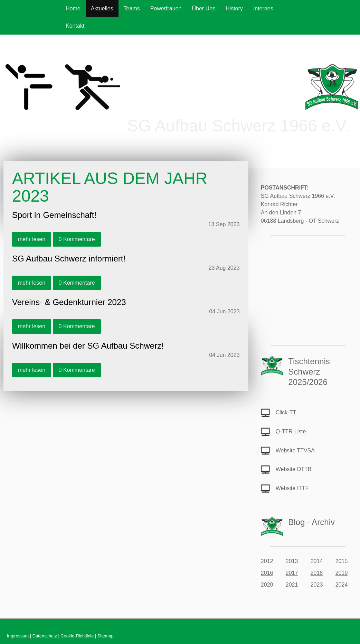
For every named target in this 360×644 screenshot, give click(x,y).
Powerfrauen (166, 8)
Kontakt (75, 26)
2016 (267, 573)
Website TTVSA (295, 450)
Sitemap (106, 636)
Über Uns (203, 8)
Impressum (18, 636)
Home (73, 8)
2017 (292, 573)
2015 (342, 561)
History (234, 8)
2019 (342, 573)
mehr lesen (32, 239)
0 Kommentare (77, 239)
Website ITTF (292, 488)
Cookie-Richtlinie (77, 636)
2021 (292, 585)
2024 (342, 585)
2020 (267, 585)
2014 (317, 561)
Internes (263, 8)
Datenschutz (45, 636)
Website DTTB (294, 469)
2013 (292, 561)
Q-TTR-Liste (291, 431)
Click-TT (286, 412)
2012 (267, 561)
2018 (317, 573)
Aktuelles (102, 8)
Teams (132, 8)
